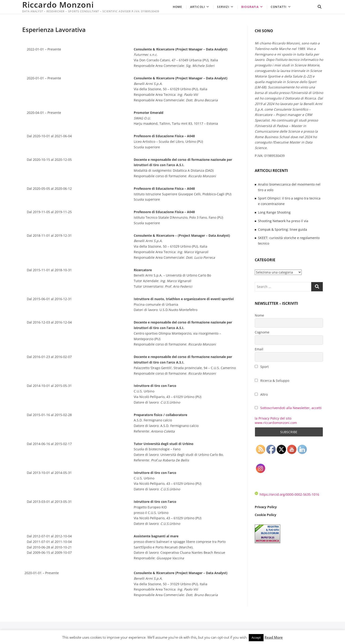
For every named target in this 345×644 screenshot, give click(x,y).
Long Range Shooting (274, 212)
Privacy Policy (266, 507)
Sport (262, 367)
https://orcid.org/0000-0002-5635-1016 (287, 494)
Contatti (279, 7)
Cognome (262, 332)
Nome (259, 315)
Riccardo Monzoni (58, 5)
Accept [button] (256, 638)
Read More (274, 637)
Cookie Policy (266, 515)
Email (259, 349)
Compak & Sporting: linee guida (283, 229)
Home (178, 7)
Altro (261, 394)
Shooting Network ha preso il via (283, 221)
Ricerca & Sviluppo (272, 381)
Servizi (223, 7)
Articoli (198, 7)
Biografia (250, 7)
